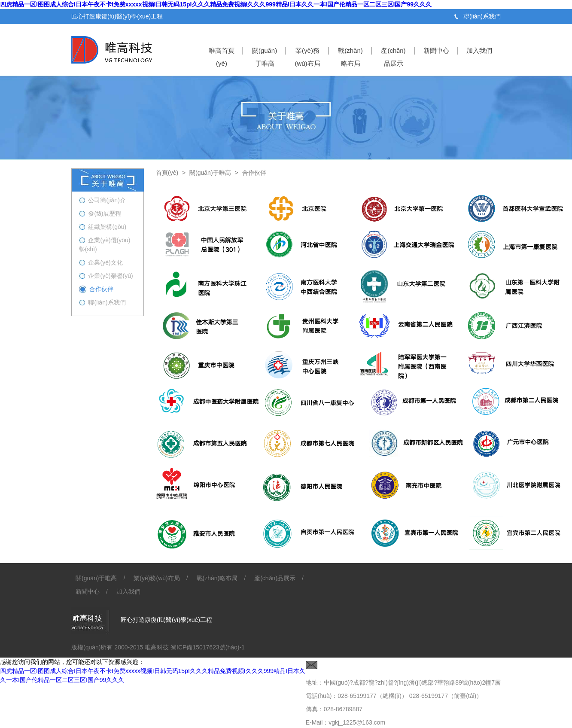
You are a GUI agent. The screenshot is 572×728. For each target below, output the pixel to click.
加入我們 (479, 50)
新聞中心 (436, 50)
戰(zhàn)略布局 (350, 57)
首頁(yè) (167, 173)
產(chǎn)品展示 (393, 57)
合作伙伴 (254, 173)
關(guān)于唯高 (265, 57)
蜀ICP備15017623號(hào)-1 (207, 647)
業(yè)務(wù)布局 (307, 57)
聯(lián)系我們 (482, 16)
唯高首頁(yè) (222, 57)
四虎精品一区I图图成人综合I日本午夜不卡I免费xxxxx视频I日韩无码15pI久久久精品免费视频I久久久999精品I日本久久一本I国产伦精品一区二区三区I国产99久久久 (216, 4)
